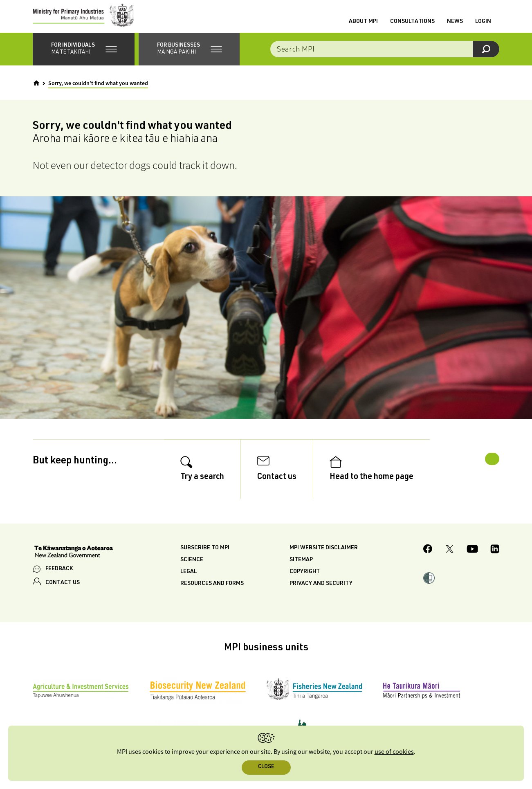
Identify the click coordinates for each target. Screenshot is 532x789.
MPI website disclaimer (324, 566)
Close (266, 767)
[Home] (36, 91)
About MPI (363, 26)
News (455, 26)
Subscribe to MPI (205, 566)
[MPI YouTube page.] (472, 568)
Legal (189, 590)
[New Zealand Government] (74, 571)
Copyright (305, 590)
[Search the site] (385, 57)
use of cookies (394, 752)
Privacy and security (321, 602)
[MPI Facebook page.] (428, 568)
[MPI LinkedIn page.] (495, 568)
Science (192, 578)
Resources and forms (212, 602)
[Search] (486, 57)
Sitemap (301, 578)
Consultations (412, 26)
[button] (84, 57)
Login (483, 26)
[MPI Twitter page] (450, 568)
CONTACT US (63, 601)
